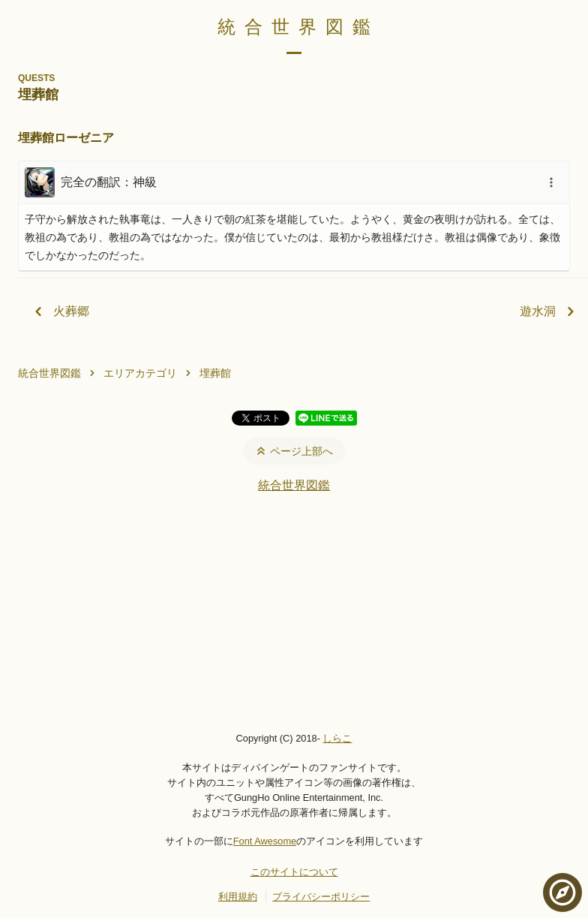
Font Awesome (265, 841)
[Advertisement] (294, 612)
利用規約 (238, 897)
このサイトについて (294, 872)
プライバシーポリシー (321, 897)
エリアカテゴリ (140, 373)
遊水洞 (550, 312)
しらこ (337, 738)
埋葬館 (215, 373)
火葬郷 (59, 312)
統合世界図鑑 (298, 27)
